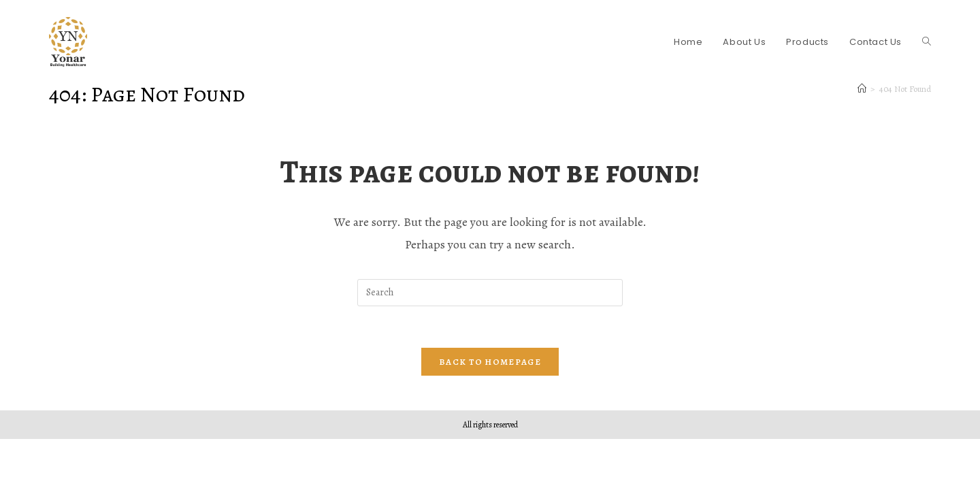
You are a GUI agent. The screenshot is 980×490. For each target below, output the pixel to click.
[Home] (862, 89)
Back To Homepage (490, 362)
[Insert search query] (490, 293)
